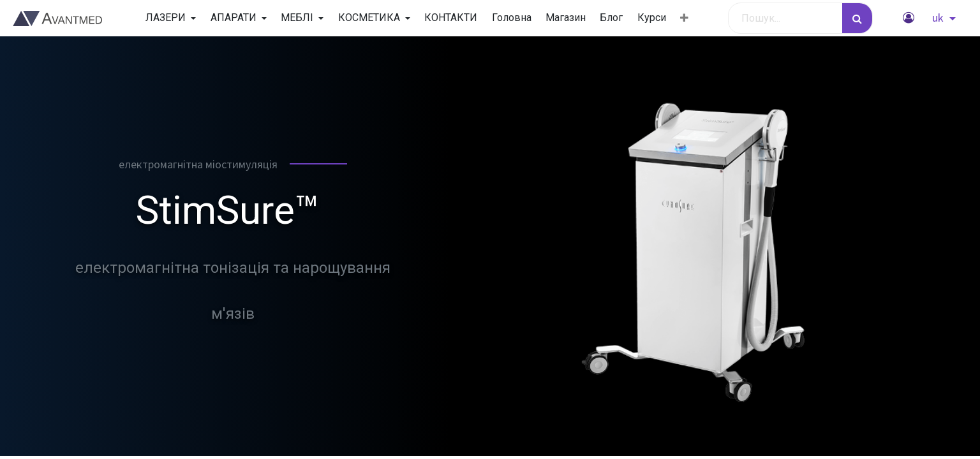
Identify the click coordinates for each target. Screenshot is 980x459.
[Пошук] (857, 18)
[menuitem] (451, 18)
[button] (684, 18)
